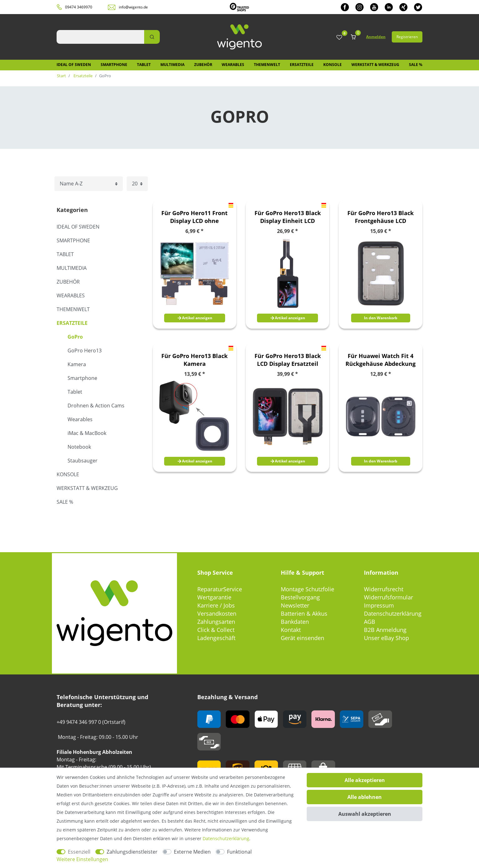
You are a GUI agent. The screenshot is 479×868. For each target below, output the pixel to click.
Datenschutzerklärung (393, 613)
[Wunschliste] (339, 38)
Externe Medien (192, 852)
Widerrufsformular (388, 597)
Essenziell (79, 852)
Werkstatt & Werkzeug (375, 65)
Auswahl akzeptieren (365, 814)
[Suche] (152, 37)
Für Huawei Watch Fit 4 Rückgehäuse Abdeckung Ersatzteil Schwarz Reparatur (381, 360)
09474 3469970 (79, 7)
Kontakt (291, 630)
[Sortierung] (89, 184)
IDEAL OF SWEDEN (74, 65)
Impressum (379, 605)
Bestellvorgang (300, 597)
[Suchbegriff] (100, 37)
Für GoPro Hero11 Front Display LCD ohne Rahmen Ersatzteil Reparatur (194, 217)
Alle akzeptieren (365, 780)
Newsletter (295, 605)
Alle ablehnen (365, 797)
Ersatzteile (302, 65)
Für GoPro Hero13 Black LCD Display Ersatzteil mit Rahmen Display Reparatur (288, 360)
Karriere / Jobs (216, 605)
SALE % (416, 65)
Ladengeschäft (216, 638)
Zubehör (203, 65)
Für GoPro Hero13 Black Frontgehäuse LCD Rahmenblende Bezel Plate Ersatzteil (381, 217)
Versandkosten (217, 613)
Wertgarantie (214, 597)
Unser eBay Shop (386, 638)
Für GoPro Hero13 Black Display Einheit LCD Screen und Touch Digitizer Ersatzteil (288, 217)
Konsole (333, 65)
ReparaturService (220, 589)
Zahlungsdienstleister (132, 852)
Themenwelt (267, 65)
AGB (370, 622)
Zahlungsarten (216, 622)
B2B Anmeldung (385, 630)
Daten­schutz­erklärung (226, 838)
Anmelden (376, 37)
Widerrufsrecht (384, 589)
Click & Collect (216, 630)
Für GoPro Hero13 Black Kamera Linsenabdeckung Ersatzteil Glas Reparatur (195, 360)
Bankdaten (295, 622)
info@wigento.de (133, 7)
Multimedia (172, 65)
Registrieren (407, 37)
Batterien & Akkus (304, 613)
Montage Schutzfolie (308, 589)
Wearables (233, 65)
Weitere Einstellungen (82, 859)
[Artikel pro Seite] (137, 184)
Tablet (144, 65)
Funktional (239, 852)
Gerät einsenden (303, 638)
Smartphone (114, 65)
